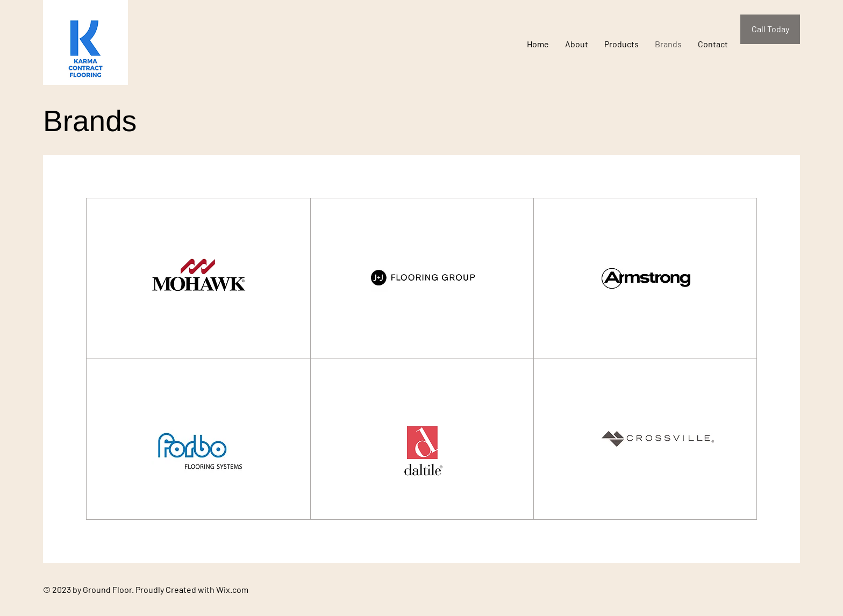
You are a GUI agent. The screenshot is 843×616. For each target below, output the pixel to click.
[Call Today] (770, 29)
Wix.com (232, 589)
